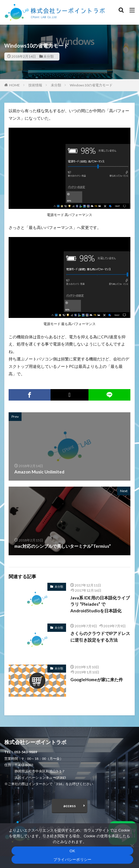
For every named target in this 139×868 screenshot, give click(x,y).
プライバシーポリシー (73, 860)
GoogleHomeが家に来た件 (97, 679)
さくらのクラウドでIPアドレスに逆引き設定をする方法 (100, 637)
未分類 (49, 56)
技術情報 (35, 85)
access (69, 806)
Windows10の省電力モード (91, 85)
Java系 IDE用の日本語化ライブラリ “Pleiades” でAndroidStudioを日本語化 (100, 604)
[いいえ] (132, 846)
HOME (15, 85)
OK (72, 851)
